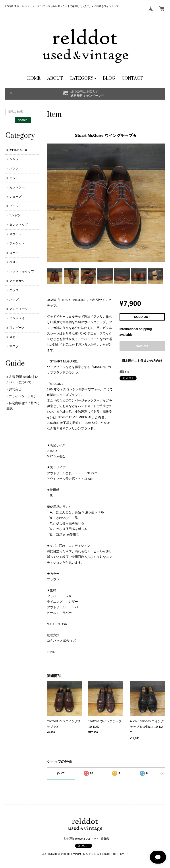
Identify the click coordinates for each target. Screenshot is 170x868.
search (23, 120)
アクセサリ (17, 281)
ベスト (14, 262)
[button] (83, 79)
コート (14, 253)
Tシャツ (15, 215)
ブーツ (14, 206)
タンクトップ (19, 224)
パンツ (14, 168)
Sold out (142, 346)
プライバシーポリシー (24, 396)
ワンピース (17, 328)
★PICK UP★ (18, 150)
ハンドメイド (19, 318)
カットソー (17, 187)
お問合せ (15, 389)
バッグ (14, 299)
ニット (14, 178)
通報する (124, 372)
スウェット (17, 234)
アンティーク (19, 309)
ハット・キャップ (22, 271)
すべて (61, 773)
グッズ (14, 290)
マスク (14, 346)
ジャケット (17, 243)
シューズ (15, 197)
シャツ (14, 159)
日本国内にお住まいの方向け (142, 361)
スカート (15, 337)
